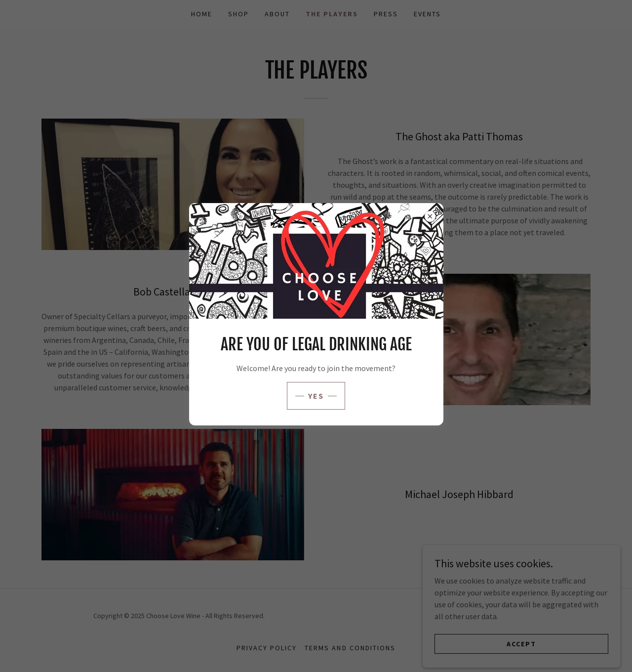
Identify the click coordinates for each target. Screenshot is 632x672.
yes (316, 396)
